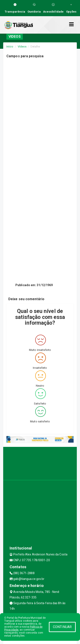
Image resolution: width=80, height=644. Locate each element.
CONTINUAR (62, 627)
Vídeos (22, 47)
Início (10, 47)
